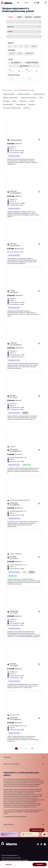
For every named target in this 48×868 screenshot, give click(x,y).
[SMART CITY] (24, 715)
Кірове (14, 101)
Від (10, 70)
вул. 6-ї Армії (14, 613)
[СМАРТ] (24, 447)
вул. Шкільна (14, 558)
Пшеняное (32, 104)
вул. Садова (13, 397)
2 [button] (19, 748)
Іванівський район (39, 94)
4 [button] (24, 748)
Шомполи (27, 108)
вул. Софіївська (15, 505)
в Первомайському (16, 140)
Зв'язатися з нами (37, 830)
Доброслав (23, 101)
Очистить (9, 864)
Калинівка (6, 101)
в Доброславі (14, 611)
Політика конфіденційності (10, 855)
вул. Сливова (14, 665)
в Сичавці (13, 395)
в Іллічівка (13, 557)
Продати (20, 17)
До (27, 70)
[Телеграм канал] (35, 3)
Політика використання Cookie (11, 858)
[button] (10, 46)
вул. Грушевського (16, 345)
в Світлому (13, 664)
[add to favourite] (18, 3)
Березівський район (24, 94)
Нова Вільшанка (8, 104)
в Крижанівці (14, 449)
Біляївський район (9, 94)
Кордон (32, 101)
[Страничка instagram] (45, 845)
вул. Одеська (14, 292)
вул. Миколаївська (16, 193)
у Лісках (12, 290)
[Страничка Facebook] (36, 3)
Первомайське (21, 104)
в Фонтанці (13, 191)
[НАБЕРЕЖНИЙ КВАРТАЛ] (24, 500)
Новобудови (37, 17)
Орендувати (28, 17)
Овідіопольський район (10, 98)
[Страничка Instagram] (38, 3)
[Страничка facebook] (41, 845)
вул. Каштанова (15, 245)
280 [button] (32, 748)
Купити (11, 17)
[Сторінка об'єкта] (8, 140)
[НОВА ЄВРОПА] (24, 554)
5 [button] (27, 748)
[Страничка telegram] (38, 845)
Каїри (41, 98)
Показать (40, 864)
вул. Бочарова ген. (16, 451)
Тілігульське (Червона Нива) (12, 108)
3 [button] (22, 748)
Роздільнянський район (28, 98)
